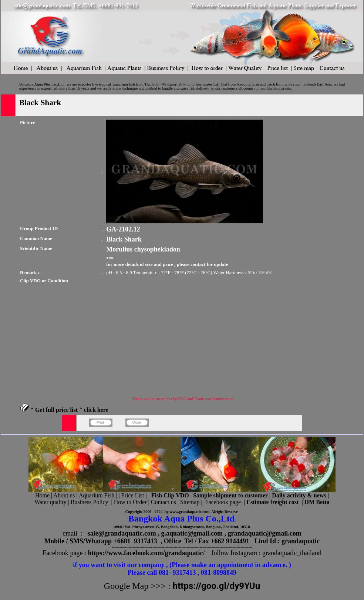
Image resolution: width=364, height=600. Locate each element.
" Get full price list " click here (69, 410)
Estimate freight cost (272, 502)
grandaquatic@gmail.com (265, 533)
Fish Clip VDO (170, 495)
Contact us (164, 502)
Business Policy (90, 502)
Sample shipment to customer (230, 495)
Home (42, 495)
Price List (134, 495)
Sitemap (190, 502)
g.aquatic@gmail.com (192, 533)
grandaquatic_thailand (292, 553)
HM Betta (317, 502)
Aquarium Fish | (99, 495)
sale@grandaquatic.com (122, 533)
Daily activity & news (299, 495)
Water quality (50, 502)
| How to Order (128, 502)
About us (64, 495)
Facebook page (223, 502)
